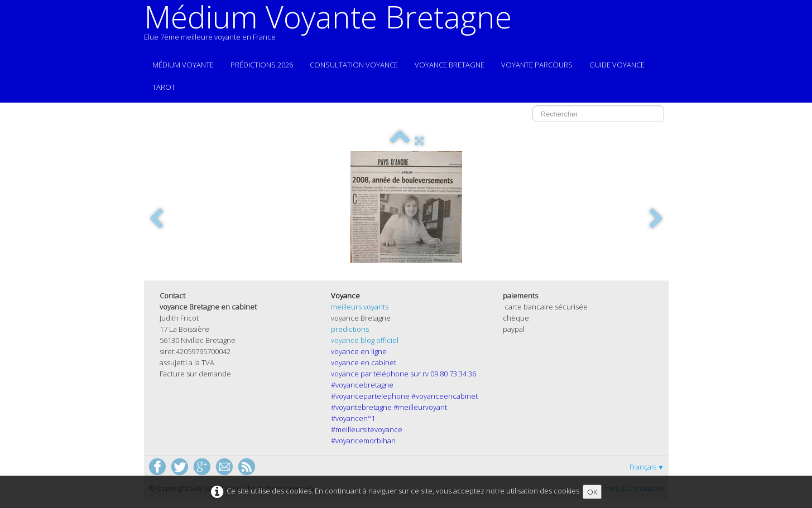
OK (592, 492)
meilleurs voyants (360, 307)
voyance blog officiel (365, 340)
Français (647, 467)
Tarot (164, 87)
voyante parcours (537, 65)
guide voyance (617, 65)
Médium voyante (183, 65)
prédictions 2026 (262, 65)
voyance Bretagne (450, 65)
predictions (350, 329)
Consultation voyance (354, 65)
